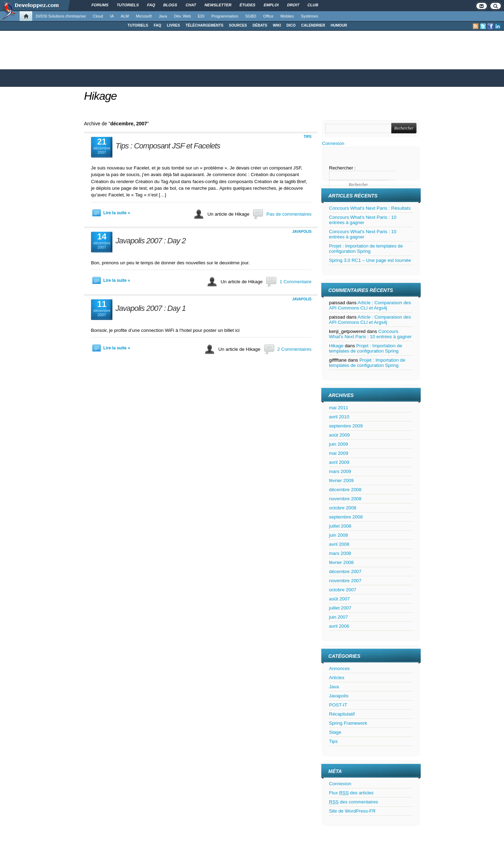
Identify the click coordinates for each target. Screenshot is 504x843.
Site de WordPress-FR (352, 811)
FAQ (157, 25)
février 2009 (341, 480)
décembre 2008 (345, 490)
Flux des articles (351, 793)
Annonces (339, 668)
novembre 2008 (345, 499)
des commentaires (353, 802)
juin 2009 (338, 444)
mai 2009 (339, 453)
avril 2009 (339, 462)
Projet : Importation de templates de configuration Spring (366, 249)
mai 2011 (339, 408)
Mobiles (287, 16)
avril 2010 (339, 417)
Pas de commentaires (289, 214)
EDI (201, 16)
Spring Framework (348, 723)
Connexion (333, 143)
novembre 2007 (345, 581)
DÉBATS (260, 25)
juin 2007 (338, 617)
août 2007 (339, 599)
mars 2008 (340, 553)
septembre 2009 (346, 426)
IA (112, 16)
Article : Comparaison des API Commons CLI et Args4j (370, 305)
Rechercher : (342, 168)
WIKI (277, 25)
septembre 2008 (346, 517)
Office (268, 16)
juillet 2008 (340, 526)
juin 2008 (338, 535)
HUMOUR (339, 25)
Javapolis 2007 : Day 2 (151, 241)
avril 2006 (339, 626)
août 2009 (339, 435)
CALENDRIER (313, 25)
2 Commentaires (294, 349)
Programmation (225, 16)
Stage (335, 732)
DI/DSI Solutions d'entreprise (61, 16)
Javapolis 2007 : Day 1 (151, 308)
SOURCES (238, 25)
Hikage (100, 96)
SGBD (251, 16)
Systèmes (310, 16)
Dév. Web (182, 16)
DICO (291, 25)
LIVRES (174, 25)
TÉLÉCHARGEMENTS (204, 25)
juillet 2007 (340, 608)
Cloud (98, 16)
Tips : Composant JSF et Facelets (168, 146)
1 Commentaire (296, 282)
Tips (308, 137)
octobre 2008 (343, 508)
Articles (337, 678)
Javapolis (302, 232)
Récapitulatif (342, 714)
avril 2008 (339, 544)
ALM (125, 16)
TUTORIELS (138, 25)
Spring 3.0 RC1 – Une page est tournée (370, 260)
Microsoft (144, 16)
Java (163, 16)
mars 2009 (340, 471)
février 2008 (341, 562)
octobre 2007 (343, 590)
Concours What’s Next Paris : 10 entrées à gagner (363, 220)
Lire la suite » (117, 213)
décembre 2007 (345, 572)
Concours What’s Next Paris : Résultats (370, 208)
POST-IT (338, 705)
